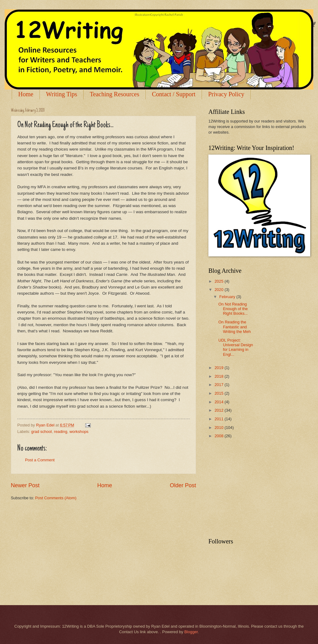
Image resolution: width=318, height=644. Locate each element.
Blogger (191, 632)
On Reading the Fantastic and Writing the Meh (234, 327)
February (228, 297)
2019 (220, 368)
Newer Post (25, 485)
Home (26, 94)
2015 (220, 393)
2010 (220, 428)
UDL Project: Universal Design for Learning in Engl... (236, 347)
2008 (220, 436)
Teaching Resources (115, 94)
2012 (220, 410)
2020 (220, 290)
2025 (220, 281)
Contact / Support (174, 94)
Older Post (183, 485)
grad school (42, 432)
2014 (220, 402)
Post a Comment (40, 460)
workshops (79, 432)
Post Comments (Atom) (56, 498)
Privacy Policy (226, 94)
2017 (220, 385)
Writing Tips (62, 94)
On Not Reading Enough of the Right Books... (233, 309)
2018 (220, 376)
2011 (220, 419)
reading (61, 432)
